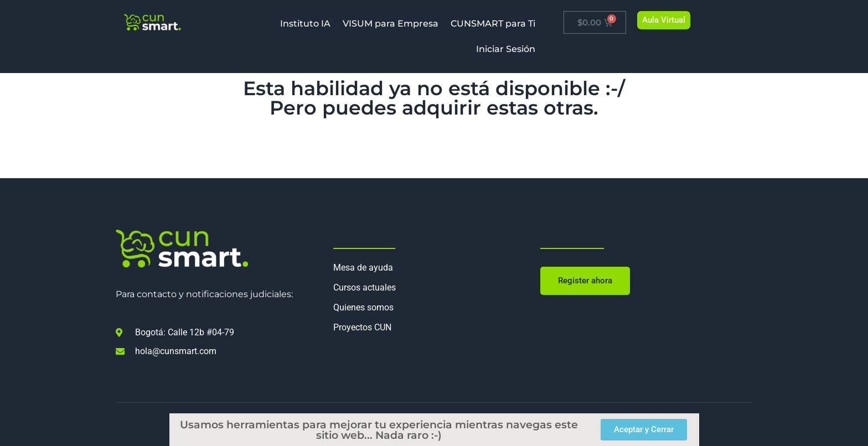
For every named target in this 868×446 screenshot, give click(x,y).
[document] (434, 223)
